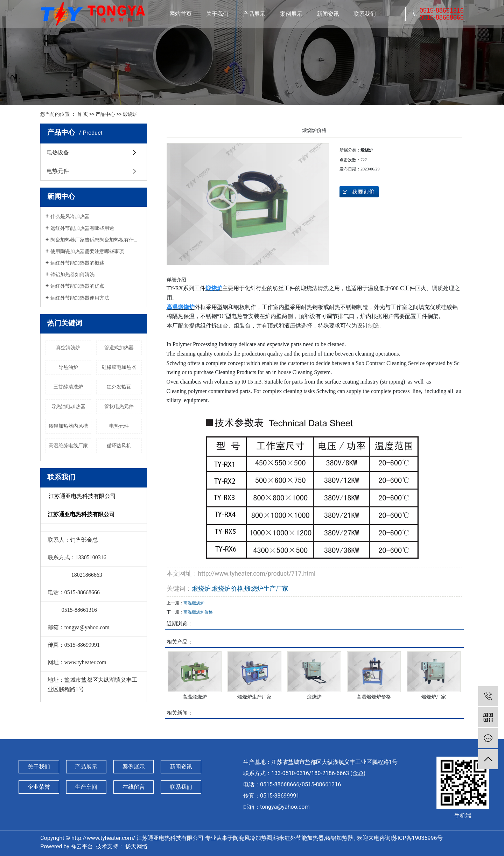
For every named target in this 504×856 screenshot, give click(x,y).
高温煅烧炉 (194, 603)
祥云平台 (82, 846)
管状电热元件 (119, 406)
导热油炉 (68, 367)
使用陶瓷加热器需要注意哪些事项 (87, 251)
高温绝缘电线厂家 (68, 445)
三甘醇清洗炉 (68, 387)
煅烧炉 (130, 114)
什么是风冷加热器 (70, 216)
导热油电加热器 (68, 406)
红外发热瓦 (119, 387)
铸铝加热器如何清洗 (72, 274)
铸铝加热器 (339, 838)
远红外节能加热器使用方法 (80, 298)
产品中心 (105, 114)
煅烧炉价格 (227, 589)
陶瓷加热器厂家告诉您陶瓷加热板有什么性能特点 (96, 240)
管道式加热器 (119, 348)
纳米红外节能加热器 (299, 838)
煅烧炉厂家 (434, 697)
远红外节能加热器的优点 (77, 286)
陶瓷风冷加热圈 (253, 838)
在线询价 (359, 192)
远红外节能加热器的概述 (77, 263)
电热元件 (58, 171)
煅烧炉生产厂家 (266, 589)
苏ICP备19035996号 (417, 838)
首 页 (82, 114)
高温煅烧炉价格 (198, 612)
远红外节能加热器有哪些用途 (82, 228)
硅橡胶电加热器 (119, 367)
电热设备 (58, 152)
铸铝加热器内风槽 (68, 426)
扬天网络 (136, 846)
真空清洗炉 (68, 348)
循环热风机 (119, 445)
